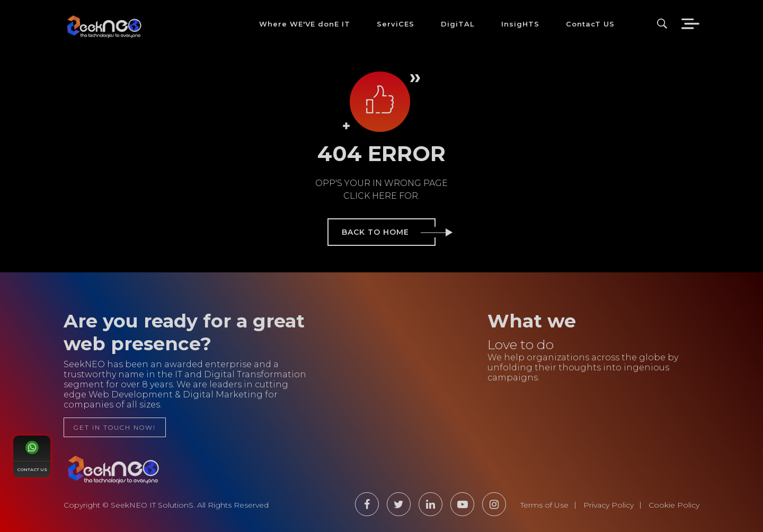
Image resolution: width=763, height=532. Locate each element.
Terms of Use (544, 505)
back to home (389, 232)
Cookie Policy (674, 505)
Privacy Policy (609, 505)
